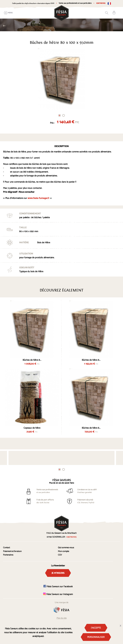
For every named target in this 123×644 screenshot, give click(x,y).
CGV (60, 555)
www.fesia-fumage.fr (38, 198)
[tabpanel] (61, 80)
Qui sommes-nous (66, 548)
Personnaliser (96, 637)
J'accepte (96, 628)
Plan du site (62, 618)
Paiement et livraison (12, 551)
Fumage (4, 26)
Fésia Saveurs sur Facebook (58, 587)
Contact (7, 548)
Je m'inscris (58, 573)
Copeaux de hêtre (32, 428)
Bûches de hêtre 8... (32, 360)
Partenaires (8, 555)
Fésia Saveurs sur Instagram (58, 594)
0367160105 (101, 3)
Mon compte (64, 551)
